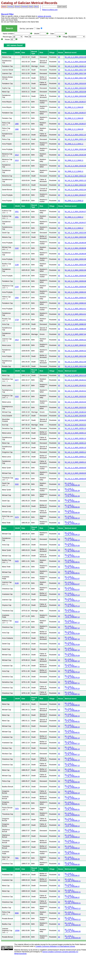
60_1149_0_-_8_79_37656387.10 (72, 638)
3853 (17, 479)
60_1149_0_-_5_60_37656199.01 (72, 561)
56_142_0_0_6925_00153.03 (75, 397)
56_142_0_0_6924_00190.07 (75, 102)
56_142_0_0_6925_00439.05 (75, 468)
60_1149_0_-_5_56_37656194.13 (72, 517)
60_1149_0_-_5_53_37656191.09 (72, 484)
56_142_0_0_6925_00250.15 (75, 443)
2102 (17, 248)
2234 (17, 287)
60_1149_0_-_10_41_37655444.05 (73, 924)
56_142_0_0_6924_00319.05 (75, 84)
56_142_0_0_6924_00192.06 (75, 149)
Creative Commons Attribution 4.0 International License (55, 946)
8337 (17, 622)
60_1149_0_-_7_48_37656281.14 (72, 737)
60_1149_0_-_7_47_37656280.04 (72, 704)
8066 (17, 913)
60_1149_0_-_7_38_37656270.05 (72, 545)
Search (4, 7)
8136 (17, 583)
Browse (17, 7)
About (36, 7)
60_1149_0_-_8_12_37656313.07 (72, 578)
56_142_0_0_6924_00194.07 (75, 195)
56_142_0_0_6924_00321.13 (75, 176)
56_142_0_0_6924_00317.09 (75, 70)
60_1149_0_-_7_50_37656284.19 (72, 787)
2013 (17, 155)
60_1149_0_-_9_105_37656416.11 (73, 880)
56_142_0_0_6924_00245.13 (75, 66)
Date (39, 29)
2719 (17, 320)
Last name (31, 29)
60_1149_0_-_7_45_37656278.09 (72, 633)
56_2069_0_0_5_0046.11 (74, 144)
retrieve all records (44, 16)
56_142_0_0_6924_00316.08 (75, 57)
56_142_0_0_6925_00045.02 (75, 340)
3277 (17, 380)
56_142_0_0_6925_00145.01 (75, 380)
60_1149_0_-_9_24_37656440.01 (72, 721)
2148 (17, 265)
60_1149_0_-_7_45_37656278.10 (72, 671)
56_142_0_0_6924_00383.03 (75, 292)
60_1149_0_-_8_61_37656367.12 (72, 616)
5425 (17, 561)
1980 (17, 124)
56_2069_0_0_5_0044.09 (74, 107)
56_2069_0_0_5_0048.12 (74, 201)
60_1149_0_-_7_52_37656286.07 (72, 875)
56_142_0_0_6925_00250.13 (75, 428)
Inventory (11, 7)
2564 (17, 298)
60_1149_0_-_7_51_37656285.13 (72, 820)
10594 (17, 931)
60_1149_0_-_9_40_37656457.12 (72, 743)
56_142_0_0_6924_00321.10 (75, 135)
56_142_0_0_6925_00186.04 (75, 412)
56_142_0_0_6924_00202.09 (75, 259)
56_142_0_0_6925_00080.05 (75, 324)
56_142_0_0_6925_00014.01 (75, 309)
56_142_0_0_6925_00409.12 (75, 452)
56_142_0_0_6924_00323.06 (75, 233)
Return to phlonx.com (50, 10)
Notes (31, 7)
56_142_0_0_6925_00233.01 (75, 425)
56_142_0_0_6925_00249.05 (75, 416)
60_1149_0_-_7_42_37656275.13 (72, 594)
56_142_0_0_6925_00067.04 (75, 334)
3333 (17, 397)
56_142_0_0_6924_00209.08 (75, 276)
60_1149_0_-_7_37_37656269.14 (72, 539)
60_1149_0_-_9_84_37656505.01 (72, 803)
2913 (17, 340)
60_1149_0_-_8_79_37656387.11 (72, 666)
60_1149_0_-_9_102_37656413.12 (73, 908)
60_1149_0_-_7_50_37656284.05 (72, 770)
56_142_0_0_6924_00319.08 (75, 92)
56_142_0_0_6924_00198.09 (75, 243)
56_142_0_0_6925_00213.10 (75, 375)
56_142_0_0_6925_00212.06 (75, 356)
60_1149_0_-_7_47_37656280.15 (72, 715)
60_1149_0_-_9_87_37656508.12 (72, 825)
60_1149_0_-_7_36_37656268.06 (72, 501)
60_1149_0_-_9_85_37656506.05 (72, 853)
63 (59, 57)
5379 (17, 517)
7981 (17, 858)
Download (24, 7)
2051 (17, 212)
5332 (17, 484)
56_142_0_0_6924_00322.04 (75, 185)
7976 (17, 809)
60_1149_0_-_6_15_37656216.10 (72, 611)
